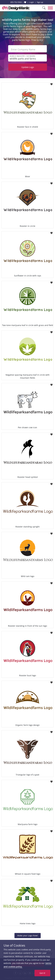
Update (28, 67)
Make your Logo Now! (28, 935)
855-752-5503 (16, 2)
